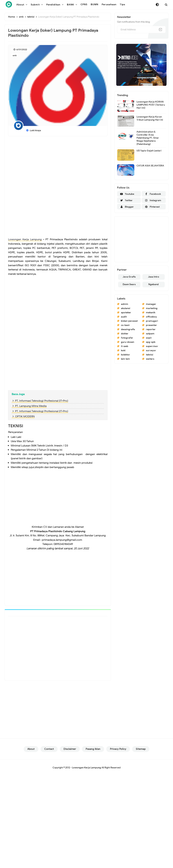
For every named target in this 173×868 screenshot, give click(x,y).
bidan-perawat (129, 321)
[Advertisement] (58, 163)
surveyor (151, 350)
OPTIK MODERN (25, 416)
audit (124, 317)
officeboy (151, 317)
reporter (151, 329)
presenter (151, 325)
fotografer (127, 338)
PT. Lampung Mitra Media (31, 406)
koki (123, 350)
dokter (125, 334)
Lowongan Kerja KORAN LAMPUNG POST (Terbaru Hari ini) (151, 105)
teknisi (150, 355)
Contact (49, 749)
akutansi (126, 308)
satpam (150, 334)
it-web (125, 346)
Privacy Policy (118, 749)
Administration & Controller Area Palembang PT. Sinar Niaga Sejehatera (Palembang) (148, 138)
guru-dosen (128, 342)
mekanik (151, 313)
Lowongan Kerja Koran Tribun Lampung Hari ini (150, 118)
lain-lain (125, 359)
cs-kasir (125, 325)
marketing (152, 308)
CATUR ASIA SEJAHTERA (150, 166)
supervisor (152, 346)
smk (15, 55)
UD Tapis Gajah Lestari (149, 151)
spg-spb (151, 342)
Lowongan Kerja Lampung (25, 239)
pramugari (152, 321)
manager (151, 304)
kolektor (126, 355)
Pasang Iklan (93, 749)
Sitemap (141, 749)
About (31, 749)
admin (125, 304)
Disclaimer (70, 749)
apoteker (126, 313)
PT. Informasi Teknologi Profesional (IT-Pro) (42, 401)
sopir (149, 338)
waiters (150, 359)
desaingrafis (128, 329)
